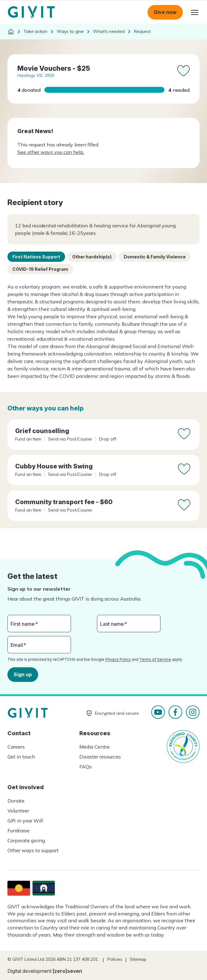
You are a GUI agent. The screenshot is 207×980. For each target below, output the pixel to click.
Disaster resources (100, 757)
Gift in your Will (25, 821)
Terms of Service (155, 659)
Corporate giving (26, 840)
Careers (16, 747)
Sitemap (138, 959)
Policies (115, 959)
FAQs (86, 767)
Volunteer (18, 811)
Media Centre (95, 747)
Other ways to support (33, 850)
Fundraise (18, 830)
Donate (16, 801)
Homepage (31, 12)
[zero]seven (67, 971)
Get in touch (21, 757)
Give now (165, 12)
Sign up (23, 674)
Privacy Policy (118, 659)
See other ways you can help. (51, 152)
